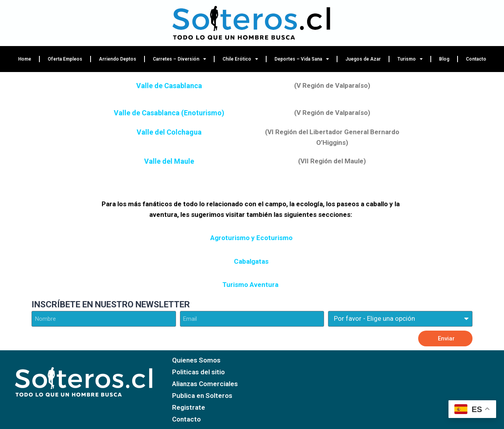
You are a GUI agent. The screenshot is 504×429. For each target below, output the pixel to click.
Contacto (476, 59)
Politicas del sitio (198, 372)
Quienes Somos (196, 360)
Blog (444, 59)
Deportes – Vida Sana (302, 59)
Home (25, 59)
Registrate (189, 407)
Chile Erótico (240, 59)
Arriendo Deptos (118, 59)
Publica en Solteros (202, 396)
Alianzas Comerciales (205, 384)
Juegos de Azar (363, 59)
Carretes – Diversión (179, 59)
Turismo (410, 59)
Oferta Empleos (65, 59)
